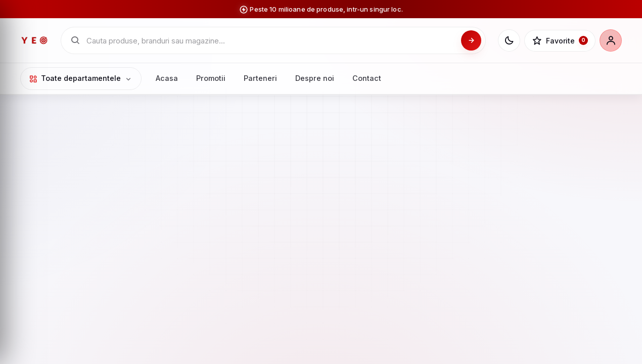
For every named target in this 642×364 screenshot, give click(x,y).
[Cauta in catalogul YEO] (271, 41)
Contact (367, 78)
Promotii (211, 78)
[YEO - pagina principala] (34, 40)
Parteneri (260, 78)
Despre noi (315, 78)
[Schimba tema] (509, 40)
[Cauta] (471, 40)
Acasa (167, 78)
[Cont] (611, 40)
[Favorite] (560, 41)
